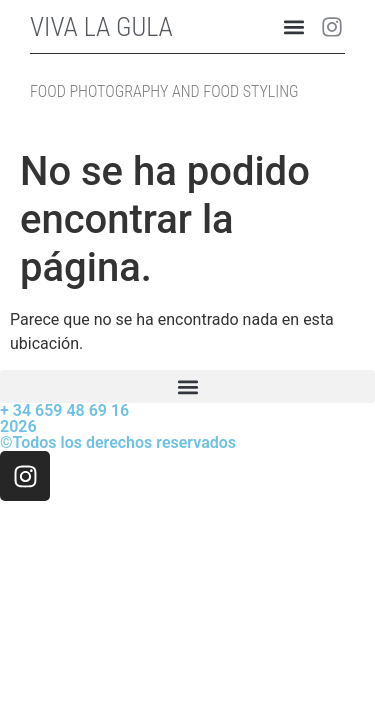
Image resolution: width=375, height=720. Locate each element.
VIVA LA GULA (101, 27)
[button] (294, 26)
